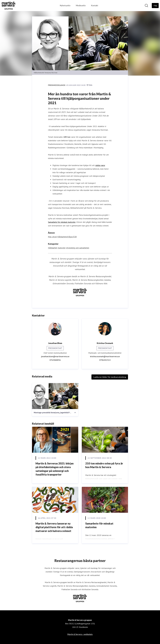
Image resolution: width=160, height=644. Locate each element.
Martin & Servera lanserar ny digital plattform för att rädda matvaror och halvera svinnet (54, 527)
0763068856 (55, 360)
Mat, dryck (52, 237)
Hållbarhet (53, 248)
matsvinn (62, 248)
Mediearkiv (81, 5)
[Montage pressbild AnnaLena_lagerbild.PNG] (55, 396)
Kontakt (95, 5)
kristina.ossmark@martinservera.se (105, 356)
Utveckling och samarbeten (78, 248)
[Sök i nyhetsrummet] (146, 6)
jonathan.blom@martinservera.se (55, 356)
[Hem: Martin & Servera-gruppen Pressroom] (9, 6)
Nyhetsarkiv (65, 5)
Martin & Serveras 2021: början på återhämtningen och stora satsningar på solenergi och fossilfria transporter (55, 469)
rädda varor (100, 165)
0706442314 (105, 360)
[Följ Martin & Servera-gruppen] (155, 6)
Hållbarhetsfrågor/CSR (67, 237)
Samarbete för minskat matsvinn (62, 222)
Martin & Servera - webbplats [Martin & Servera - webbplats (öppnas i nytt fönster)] (80, 634)
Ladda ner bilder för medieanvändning (110, 377)
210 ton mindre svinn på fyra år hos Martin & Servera (104, 465)
